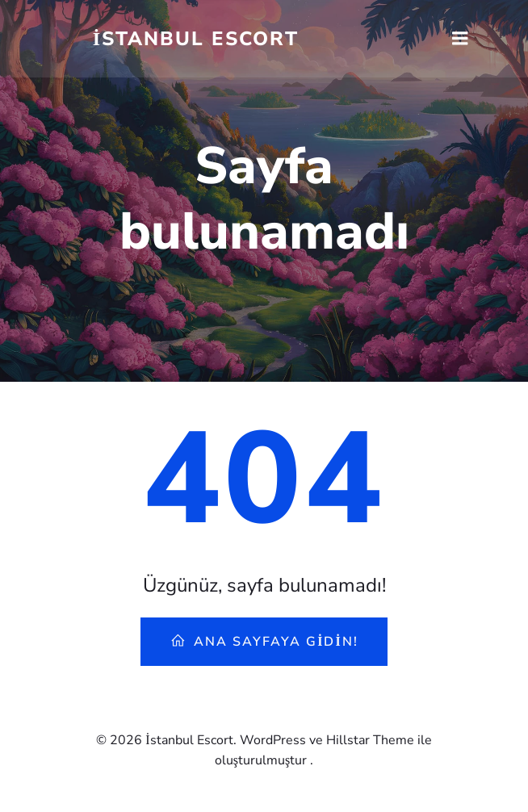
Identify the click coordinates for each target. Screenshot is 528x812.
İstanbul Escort (196, 39)
